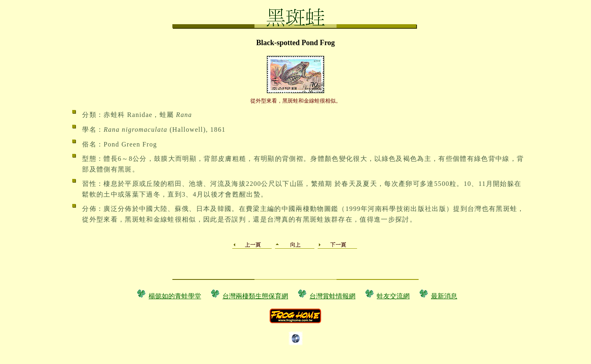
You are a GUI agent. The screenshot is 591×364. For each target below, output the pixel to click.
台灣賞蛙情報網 (332, 296)
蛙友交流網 (393, 296)
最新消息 (444, 296)
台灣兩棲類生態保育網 (255, 296)
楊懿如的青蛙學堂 (175, 296)
